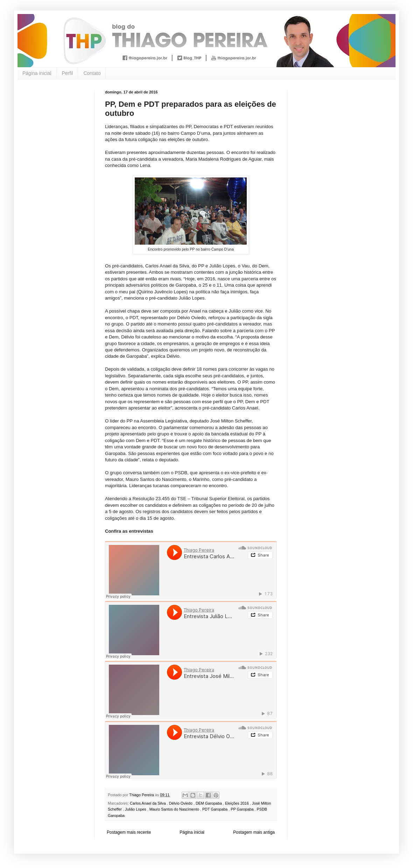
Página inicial (37, 73)
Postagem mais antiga (254, 832)
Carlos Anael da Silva (148, 803)
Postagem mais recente (129, 832)
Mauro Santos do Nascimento (175, 809)
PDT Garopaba (215, 809)
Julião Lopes (136, 809)
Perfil (68, 73)
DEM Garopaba (209, 803)
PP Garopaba (243, 809)
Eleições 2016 (237, 803)
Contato (92, 73)
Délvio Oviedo (181, 803)
